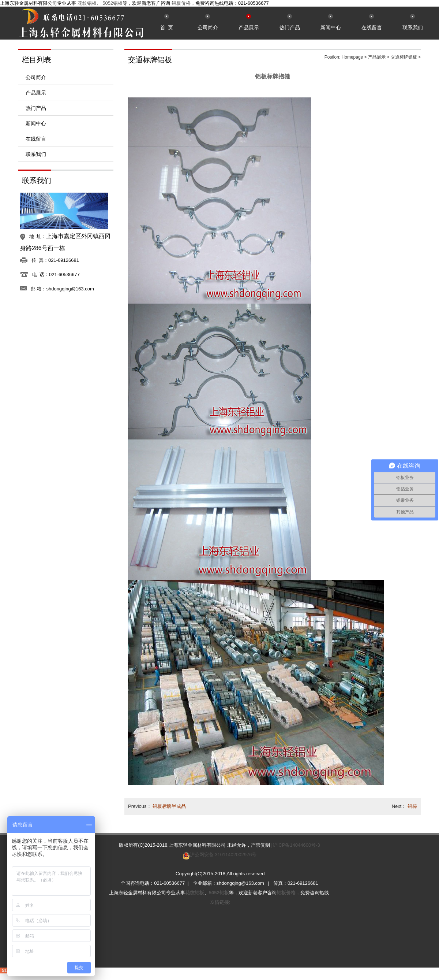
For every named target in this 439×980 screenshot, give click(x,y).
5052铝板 (112, 3)
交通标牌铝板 (404, 57)
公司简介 (36, 77)
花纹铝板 (87, 3)
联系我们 (36, 154)
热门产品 (36, 108)
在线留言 (36, 139)
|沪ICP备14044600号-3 (295, 845)
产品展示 (36, 93)
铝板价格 (181, 3)
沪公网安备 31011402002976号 (223, 855)
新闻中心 (36, 123)
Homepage (352, 57)
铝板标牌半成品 (169, 806)
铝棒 (412, 806)
